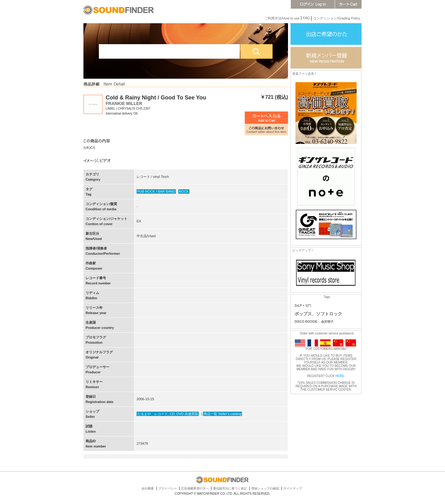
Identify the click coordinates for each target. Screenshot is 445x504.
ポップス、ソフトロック (318, 314)
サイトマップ (293, 488)
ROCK (184, 191)
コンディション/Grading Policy (337, 18)
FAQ (306, 18)
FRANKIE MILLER (124, 103)
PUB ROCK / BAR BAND (156, 191)
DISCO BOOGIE (306, 322)
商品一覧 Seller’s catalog (222, 414)
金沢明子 (327, 322)
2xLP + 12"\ (303, 306)
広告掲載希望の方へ (195, 488)
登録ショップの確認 (265, 488)
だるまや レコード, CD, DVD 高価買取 (168, 414)
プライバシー (167, 488)
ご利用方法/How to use (282, 18)
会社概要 (148, 488)
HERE (340, 376)
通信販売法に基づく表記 (230, 488)
